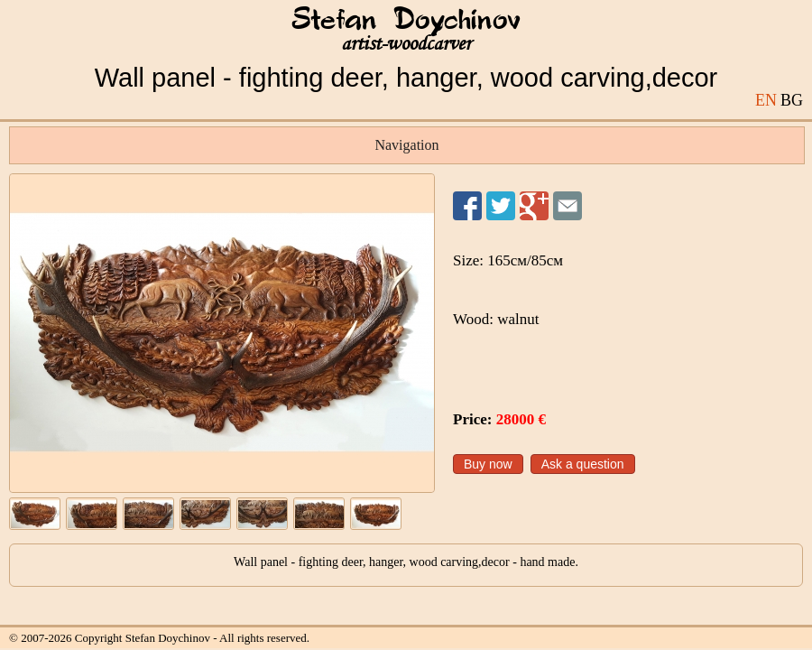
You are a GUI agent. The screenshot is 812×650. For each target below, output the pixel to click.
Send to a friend (567, 206)
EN (766, 100)
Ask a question (583, 464)
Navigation (406, 145)
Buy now (488, 464)
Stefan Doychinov (406, 21)
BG (792, 100)
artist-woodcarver (406, 44)
